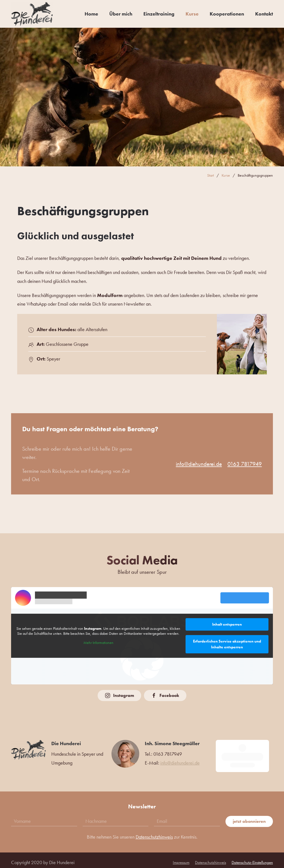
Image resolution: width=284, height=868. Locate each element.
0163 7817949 (245, 464)
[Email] (187, 817)
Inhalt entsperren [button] (227, 624)
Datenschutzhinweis (154, 832)
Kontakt (264, 14)
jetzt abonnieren (249, 817)
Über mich (121, 14)
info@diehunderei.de (199, 464)
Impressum (181, 858)
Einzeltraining (159, 14)
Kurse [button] (192, 14)
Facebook (165, 695)
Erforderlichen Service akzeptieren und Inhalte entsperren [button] (227, 644)
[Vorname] (44, 817)
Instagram (119, 695)
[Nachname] (116, 817)
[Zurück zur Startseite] (32, 14)
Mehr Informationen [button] (98, 643)
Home (91, 14)
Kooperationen (227, 14)
